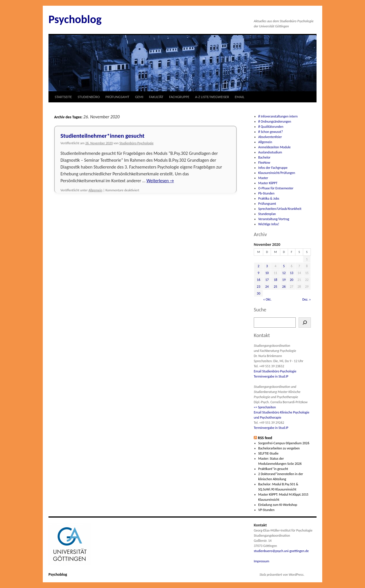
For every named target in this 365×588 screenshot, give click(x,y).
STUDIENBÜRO (89, 97)
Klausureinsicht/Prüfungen (277, 173)
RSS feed (265, 438)
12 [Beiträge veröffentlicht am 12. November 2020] (284, 273)
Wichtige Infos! (269, 224)
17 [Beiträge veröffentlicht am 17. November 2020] (267, 280)
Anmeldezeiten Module (275, 147)
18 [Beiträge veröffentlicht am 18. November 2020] (275, 280)
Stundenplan (267, 214)
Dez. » (307, 299)
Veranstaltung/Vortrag (274, 219)
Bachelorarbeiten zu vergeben (279, 448)
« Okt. (267, 299)
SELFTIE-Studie (268, 453)
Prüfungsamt (267, 204)
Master (263, 178)
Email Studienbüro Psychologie (275, 371)
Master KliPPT (268, 183)
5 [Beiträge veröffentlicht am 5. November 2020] (284, 266)
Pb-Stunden (266, 193)
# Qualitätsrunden (271, 127)
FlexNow (264, 163)
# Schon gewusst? (271, 132)
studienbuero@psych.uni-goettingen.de (281, 551)
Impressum (261, 561)
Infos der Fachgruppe (273, 168)
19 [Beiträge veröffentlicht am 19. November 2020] (284, 280)
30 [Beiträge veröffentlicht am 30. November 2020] (259, 293)
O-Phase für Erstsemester (276, 188)
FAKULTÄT (156, 97)
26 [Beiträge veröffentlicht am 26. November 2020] (284, 287)
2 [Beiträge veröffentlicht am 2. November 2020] (259, 266)
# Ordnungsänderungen (275, 121)
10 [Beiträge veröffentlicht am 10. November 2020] (267, 273)
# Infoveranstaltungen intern (278, 116)
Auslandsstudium (270, 152)
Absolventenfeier (270, 137)
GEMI (139, 97)
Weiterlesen (160, 181)
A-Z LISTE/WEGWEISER (212, 97)
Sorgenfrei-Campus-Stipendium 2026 (284, 443)
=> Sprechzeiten (265, 407)
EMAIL (240, 97)
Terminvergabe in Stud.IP (271, 376)
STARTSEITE (63, 97)
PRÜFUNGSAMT (117, 97)
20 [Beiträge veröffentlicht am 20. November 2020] (291, 280)
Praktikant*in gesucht (273, 469)
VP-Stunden (266, 510)
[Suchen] (305, 323)
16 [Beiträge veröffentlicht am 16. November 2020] (259, 280)
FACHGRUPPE (179, 97)
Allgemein (95, 190)
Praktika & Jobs (269, 198)
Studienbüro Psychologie (137, 143)
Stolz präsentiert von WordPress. (282, 575)
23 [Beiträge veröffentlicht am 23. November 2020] (259, 287)
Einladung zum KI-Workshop (278, 505)
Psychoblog (75, 19)
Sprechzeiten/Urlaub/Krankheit (280, 209)
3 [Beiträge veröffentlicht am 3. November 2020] (267, 266)
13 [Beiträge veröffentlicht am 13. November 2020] (291, 273)
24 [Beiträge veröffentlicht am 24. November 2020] (267, 287)
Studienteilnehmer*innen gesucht (103, 136)
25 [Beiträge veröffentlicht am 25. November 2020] (275, 287)
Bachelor (264, 157)
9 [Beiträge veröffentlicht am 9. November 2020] (259, 273)
